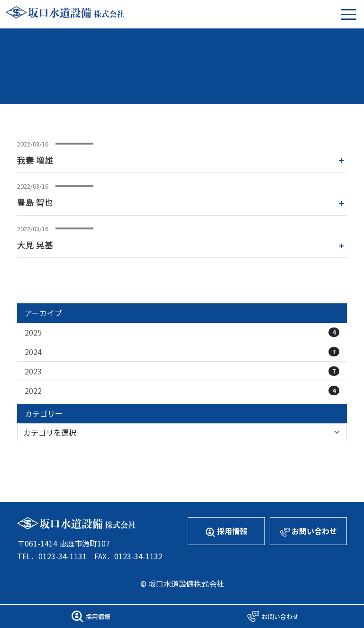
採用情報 (227, 531)
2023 (182, 371)
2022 (182, 391)
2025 (182, 332)
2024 (182, 352)
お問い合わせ (309, 531)
